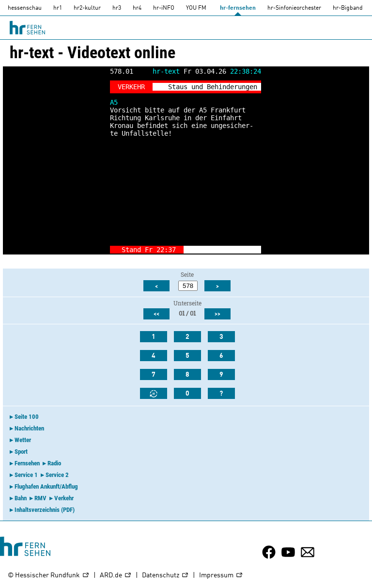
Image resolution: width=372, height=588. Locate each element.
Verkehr (64, 498)
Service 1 (26, 475)
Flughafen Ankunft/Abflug (46, 486)
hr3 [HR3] (117, 8)
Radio (54, 463)
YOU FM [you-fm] (196, 8)
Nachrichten (29, 428)
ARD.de (116, 576)
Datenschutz (165, 576)
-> (253, 250)
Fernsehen (27, 463)
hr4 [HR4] (137, 8)
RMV (40, 498)
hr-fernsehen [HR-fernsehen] (238, 8)
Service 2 (57, 475)
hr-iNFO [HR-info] (164, 8)
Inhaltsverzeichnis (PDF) (45, 510)
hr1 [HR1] (58, 8)
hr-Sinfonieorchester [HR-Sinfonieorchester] (294, 8)
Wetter (23, 440)
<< (156, 314)
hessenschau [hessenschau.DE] (25, 8)
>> (217, 314)
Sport (21, 452)
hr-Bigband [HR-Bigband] (348, 8)
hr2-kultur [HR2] (87, 8)
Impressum (221, 576)
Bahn (21, 498)
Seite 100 (27, 417)
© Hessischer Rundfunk (49, 576)
